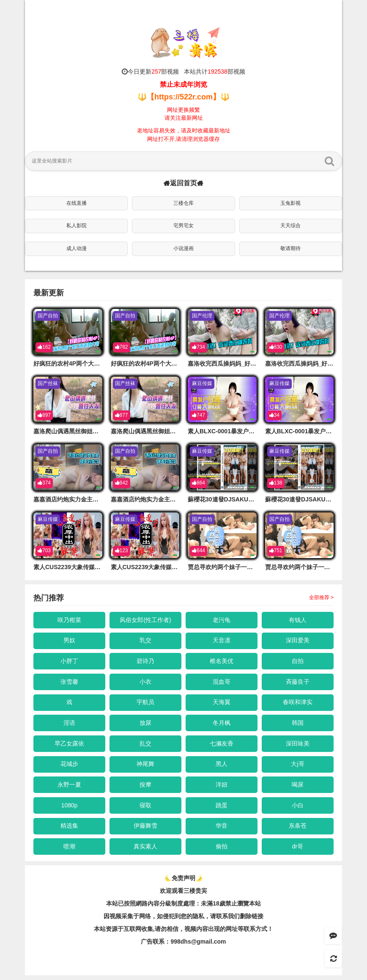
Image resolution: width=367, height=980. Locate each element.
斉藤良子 (298, 683)
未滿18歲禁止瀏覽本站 (231, 908)
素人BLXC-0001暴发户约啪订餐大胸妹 (239, 431)
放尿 (145, 725)
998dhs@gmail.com (198, 946)
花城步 (69, 767)
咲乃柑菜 (69, 620)
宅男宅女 (183, 226)
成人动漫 (77, 248)
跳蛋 (222, 809)
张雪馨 (69, 683)
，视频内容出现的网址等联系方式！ (226, 933)
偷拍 (222, 851)
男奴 (69, 641)
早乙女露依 (69, 746)
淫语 (69, 725)
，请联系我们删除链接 (234, 921)
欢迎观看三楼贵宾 (183, 895)
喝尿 (298, 788)
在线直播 (77, 203)
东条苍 (298, 830)
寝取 (145, 809)
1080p (70, 809)
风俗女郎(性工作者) (145, 620)
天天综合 (290, 226)
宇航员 (145, 704)
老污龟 (222, 620)
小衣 (145, 683)
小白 (298, 809)
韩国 (298, 725)
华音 (222, 830)
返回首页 (183, 183)
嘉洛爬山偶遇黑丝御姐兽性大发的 (78, 431)
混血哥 (222, 683)
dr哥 (298, 851)
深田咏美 (298, 746)
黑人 (222, 767)
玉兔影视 (290, 203)
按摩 (145, 788)
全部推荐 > (321, 597)
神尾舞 (145, 767)
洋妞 (222, 788)
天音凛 (222, 641)
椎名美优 (222, 662)
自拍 (298, 662)
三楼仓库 (183, 203)
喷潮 (69, 851)
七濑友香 (222, 746)
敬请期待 (290, 248)
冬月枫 (222, 725)
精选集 (69, 830)
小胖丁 (69, 662)
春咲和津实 (298, 704)
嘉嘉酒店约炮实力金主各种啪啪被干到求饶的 (93, 499)
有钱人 (298, 620)
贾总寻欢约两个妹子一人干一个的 (232, 567)
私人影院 (77, 226)
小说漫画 (183, 248)
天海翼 (222, 704)
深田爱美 (298, 641)
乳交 (145, 641)
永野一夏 (69, 788)
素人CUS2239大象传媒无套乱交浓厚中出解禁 (94, 567)
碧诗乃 (145, 662)
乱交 (145, 746)
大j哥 (297, 767)
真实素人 (145, 851)
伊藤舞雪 (145, 830)
